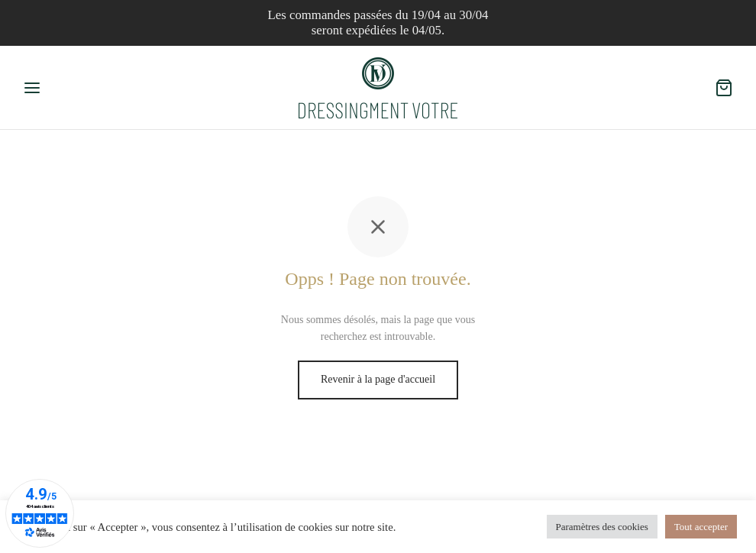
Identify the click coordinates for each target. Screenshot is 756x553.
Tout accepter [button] (701, 527)
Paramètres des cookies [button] (602, 527)
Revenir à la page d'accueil (378, 379)
